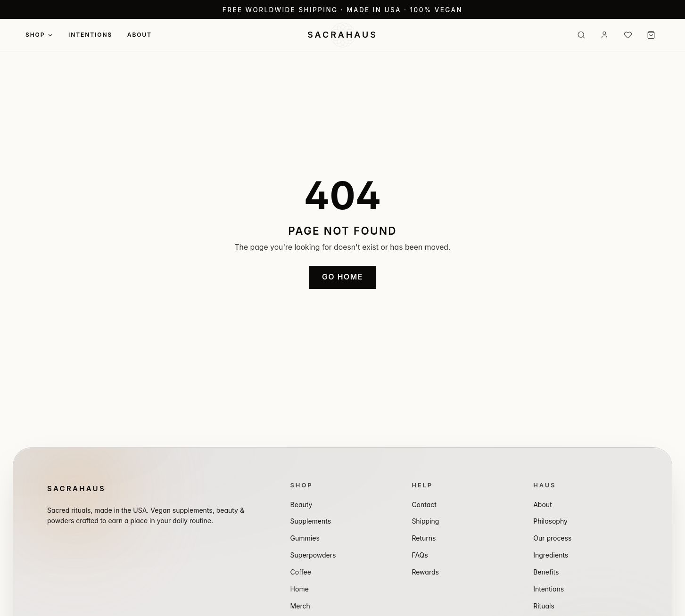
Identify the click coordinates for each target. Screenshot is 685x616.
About (140, 35)
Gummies (305, 538)
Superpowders (313, 555)
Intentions (90, 35)
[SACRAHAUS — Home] (342, 35)
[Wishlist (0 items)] (628, 35)
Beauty (301, 505)
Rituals (544, 606)
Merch (300, 606)
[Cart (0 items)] (651, 35)
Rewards (425, 572)
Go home (342, 277)
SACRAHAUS (76, 489)
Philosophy (550, 521)
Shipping (425, 521)
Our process (552, 538)
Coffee (301, 572)
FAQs (420, 555)
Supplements (311, 521)
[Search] (581, 35)
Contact (424, 505)
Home (300, 589)
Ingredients (551, 555)
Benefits (546, 572)
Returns (424, 538)
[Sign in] (604, 35)
